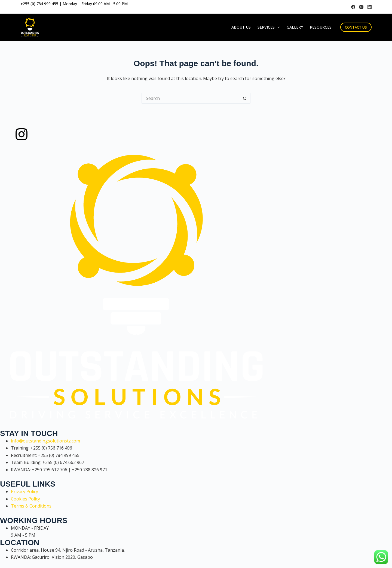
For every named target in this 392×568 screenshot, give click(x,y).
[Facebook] (353, 7)
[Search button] (245, 98)
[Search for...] (191, 98)
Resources (321, 27)
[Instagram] (361, 7)
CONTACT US (356, 27)
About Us (241, 27)
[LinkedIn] (370, 7)
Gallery (295, 27)
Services (270, 27)
